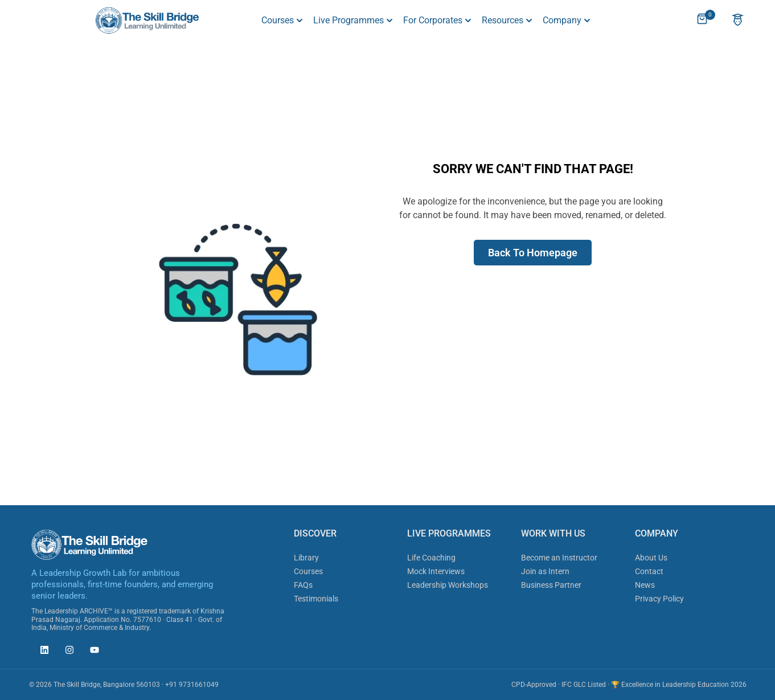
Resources (503, 20)
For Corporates (433, 20)
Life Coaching (431, 558)
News (645, 585)
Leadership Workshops (448, 585)
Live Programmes (348, 20)
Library (306, 558)
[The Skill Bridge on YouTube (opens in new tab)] (92, 652)
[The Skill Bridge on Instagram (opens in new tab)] (67, 652)
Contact (649, 571)
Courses (278, 20)
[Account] (738, 21)
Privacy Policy (659, 599)
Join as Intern (545, 571)
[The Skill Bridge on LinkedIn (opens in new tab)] (42, 652)
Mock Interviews (436, 571)
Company (562, 20)
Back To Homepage (533, 253)
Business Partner (551, 585)
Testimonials (316, 599)
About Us (651, 558)
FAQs (303, 585)
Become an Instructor (559, 558)
